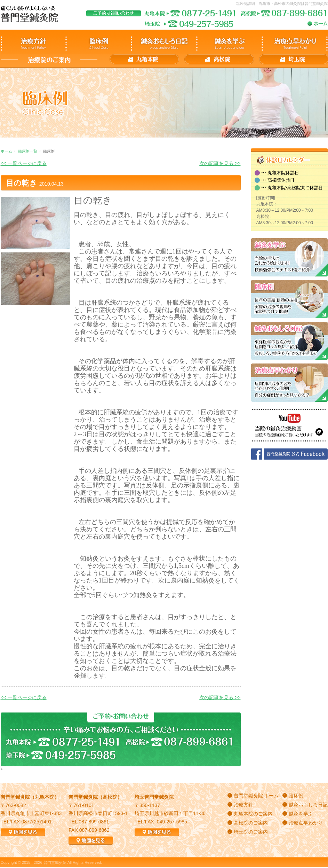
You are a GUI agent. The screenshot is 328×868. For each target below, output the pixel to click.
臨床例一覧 (28, 151)
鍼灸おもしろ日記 (308, 805)
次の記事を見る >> (220, 163)
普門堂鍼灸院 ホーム (256, 796)
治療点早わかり (306, 823)
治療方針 (243, 805)
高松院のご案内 (251, 823)
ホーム (6, 151)
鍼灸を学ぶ (301, 814)
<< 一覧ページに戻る (24, 163)
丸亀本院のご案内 (253, 814)
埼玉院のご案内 (251, 832)
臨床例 (296, 796)
